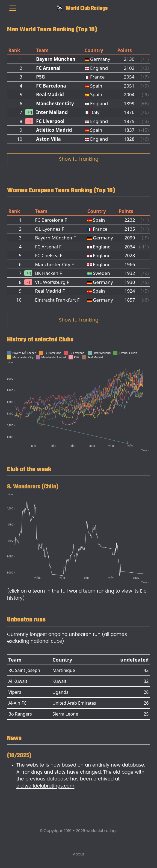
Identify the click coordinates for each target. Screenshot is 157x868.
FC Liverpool (50, 121)
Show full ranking (79, 159)
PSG (40, 77)
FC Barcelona (51, 86)
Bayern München (56, 59)
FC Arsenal (48, 68)
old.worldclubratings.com (45, 786)
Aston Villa (48, 139)
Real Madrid (50, 94)
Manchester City (55, 103)
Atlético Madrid (54, 130)
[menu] (13, 8)
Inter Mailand (52, 112)
